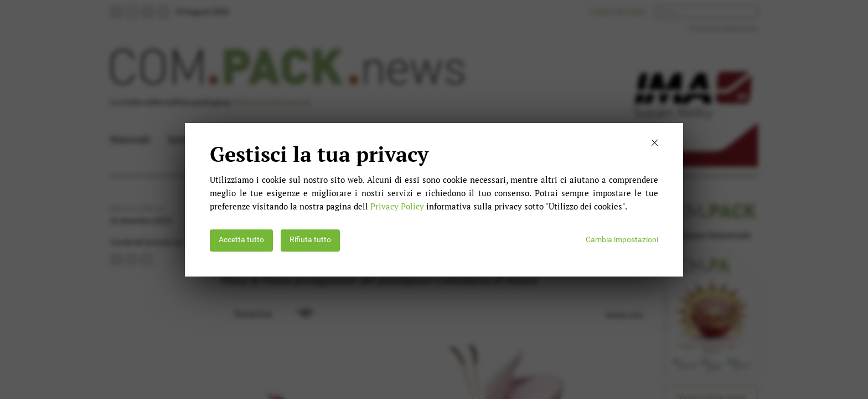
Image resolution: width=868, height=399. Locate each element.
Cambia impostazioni (622, 240)
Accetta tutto (241, 240)
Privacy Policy (397, 206)
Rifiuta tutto (310, 240)
